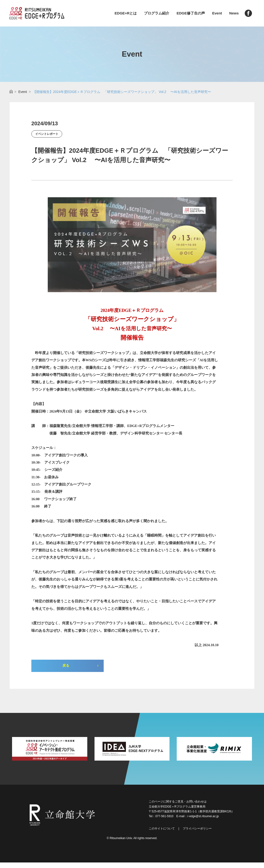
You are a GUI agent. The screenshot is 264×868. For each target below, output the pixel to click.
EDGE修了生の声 (191, 13)
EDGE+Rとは (126, 13)
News (234, 13)
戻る (66, 670)
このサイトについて (162, 834)
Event (217, 13)
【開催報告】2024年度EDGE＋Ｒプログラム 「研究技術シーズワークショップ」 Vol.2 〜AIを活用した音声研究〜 (122, 92)
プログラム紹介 (157, 13)
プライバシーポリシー (197, 834)
